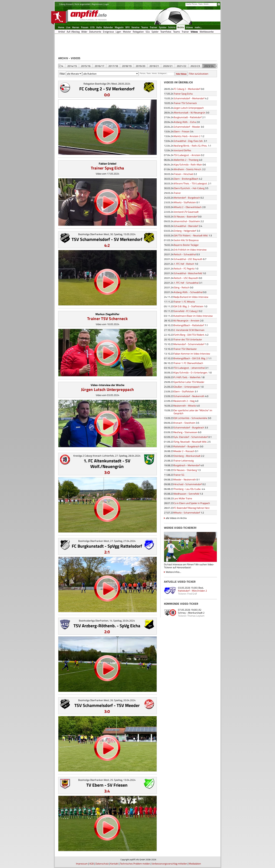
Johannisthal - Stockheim (187, 221)
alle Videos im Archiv (176, 518)
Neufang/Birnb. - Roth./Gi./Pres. (190, 146)
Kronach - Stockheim (185, 423)
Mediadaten (195, 864)
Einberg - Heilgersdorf (185, 231)
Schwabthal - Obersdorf (186, 226)
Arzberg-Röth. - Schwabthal (188, 292)
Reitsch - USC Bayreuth (186, 278)
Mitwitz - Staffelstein (185, 202)
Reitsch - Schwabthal (185, 254)
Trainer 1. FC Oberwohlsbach (188, 363)
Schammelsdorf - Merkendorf (189, 98)
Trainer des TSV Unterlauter (188, 339)
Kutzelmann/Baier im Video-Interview (193, 316)
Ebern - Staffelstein (184, 391)
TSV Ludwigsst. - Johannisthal (189, 368)
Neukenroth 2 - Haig (184, 401)
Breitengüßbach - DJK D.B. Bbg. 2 (191, 358)
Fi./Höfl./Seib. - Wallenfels (187, 377)
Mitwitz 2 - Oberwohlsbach (188, 207)
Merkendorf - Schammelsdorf (189, 344)
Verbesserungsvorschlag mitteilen (169, 864)
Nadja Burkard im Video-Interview (191, 297)
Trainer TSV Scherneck (107, 319)
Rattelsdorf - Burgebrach (187, 446)
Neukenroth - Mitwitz (185, 406)
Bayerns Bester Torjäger (186, 245)
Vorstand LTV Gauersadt (186, 212)
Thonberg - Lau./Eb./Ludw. (187, 489)
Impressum (82, 864)
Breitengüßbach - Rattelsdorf (189, 325)
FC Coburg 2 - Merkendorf (187, 89)
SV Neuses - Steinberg (185, 470)
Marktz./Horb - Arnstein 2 (187, 136)
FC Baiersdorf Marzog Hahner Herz (192, 508)
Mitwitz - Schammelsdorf (187, 513)
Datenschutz (102, 864)
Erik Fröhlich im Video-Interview (190, 250)
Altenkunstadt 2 (196, 613)
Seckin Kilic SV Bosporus (186, 240)
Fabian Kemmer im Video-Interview (192, 354)
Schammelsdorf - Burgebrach (189, 427)
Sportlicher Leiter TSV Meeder (189, 382)
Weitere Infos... (173, 572)
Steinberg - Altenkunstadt (187, 456)
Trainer (177, 193)
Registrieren (97, 4)
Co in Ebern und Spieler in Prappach (192, 503)
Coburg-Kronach (66, 4)
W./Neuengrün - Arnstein (187, 320)
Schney (182, 613)
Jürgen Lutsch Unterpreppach (107, 389)
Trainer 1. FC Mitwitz (184, 302)
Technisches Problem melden (135, 864)
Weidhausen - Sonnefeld (186, 494)
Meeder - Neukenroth (185, 479)
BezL (201, 588)
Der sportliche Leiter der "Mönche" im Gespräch (193, 412)
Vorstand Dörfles (182, 150)
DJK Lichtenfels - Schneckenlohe (190, 418)
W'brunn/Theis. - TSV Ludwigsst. (191, 183)
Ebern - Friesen (182, 131)
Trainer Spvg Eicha (108, 168)
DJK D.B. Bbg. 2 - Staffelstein (189, 306)
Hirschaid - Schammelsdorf (188, 484)
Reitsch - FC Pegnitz (184, 268)
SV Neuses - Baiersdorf (186, 216)
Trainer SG (179, 475)
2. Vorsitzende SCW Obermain (189, 330)
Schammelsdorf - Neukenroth (189, 396)
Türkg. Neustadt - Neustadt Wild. (190, 442)
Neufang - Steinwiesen (186, 432)
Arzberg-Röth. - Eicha (185, 122)
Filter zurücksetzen (199, 74)
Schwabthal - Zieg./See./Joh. (188, 141)
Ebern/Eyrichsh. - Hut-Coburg (189, 188)
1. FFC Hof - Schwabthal (186, 283)
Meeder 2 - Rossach (184, 451)
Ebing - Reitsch (182, 287)
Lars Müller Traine (183, 498)
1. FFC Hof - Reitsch (184, 264)
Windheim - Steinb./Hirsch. (188, 169)
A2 (200, 610)
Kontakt (114, 864)
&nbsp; (59, 66)
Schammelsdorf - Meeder (187, 127)
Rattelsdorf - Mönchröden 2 (192, 591)
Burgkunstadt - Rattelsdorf (188, 117)
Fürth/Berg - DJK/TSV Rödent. (189, 335)
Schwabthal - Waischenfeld (188, 273)
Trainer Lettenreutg (184, 461)
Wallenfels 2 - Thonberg (186, 160)
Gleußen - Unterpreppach (187, 387)
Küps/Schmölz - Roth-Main (188, 164)
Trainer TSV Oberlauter (185, 349)
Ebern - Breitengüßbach (186, 179)
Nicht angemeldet (82, 4)
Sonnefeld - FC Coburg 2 (186, 311)
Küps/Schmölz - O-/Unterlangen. (191, 372)
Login (106, 4)
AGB (92, 864)
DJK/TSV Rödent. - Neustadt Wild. (191, 235)
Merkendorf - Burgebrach (187, 198)
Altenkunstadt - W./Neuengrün (190, 112)
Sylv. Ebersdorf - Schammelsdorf (191, 437)
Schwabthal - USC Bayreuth (188, 259)
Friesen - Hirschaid (183, 174)
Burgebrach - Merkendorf (187, 465)
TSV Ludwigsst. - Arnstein (187, 155)
